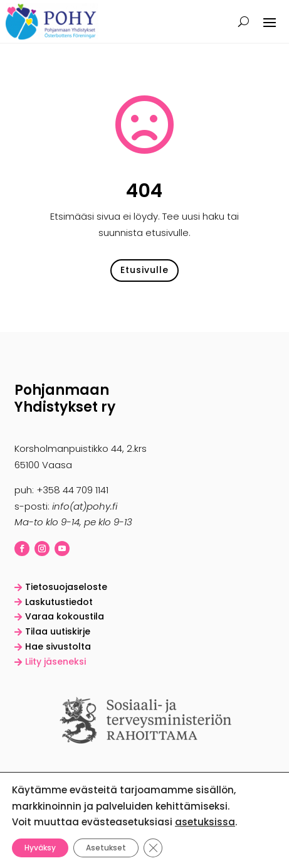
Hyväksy (40, 847)
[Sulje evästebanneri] (153, 847)
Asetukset (106, 847)
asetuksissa (205, 822)
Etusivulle (144, 270)
